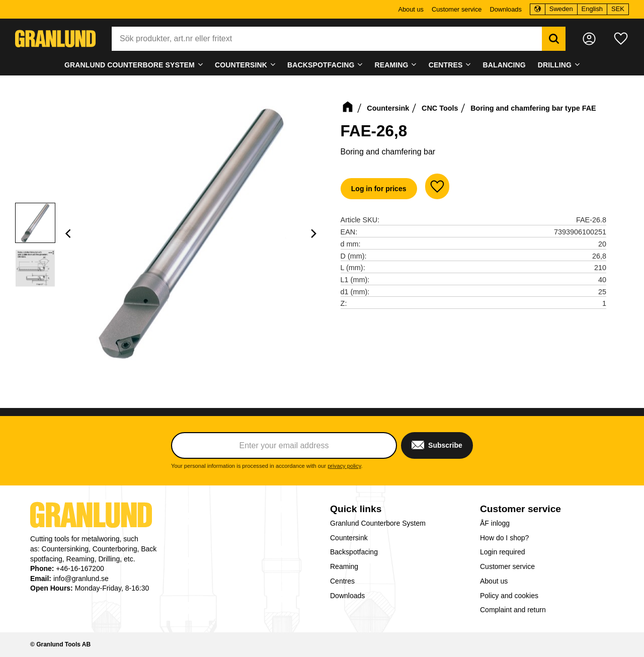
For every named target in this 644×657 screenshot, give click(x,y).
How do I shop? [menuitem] (504, 538)
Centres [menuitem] (446, 65)
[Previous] (69, 233)
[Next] (313, 233)
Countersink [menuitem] (241, 65)
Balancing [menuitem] (504, 65)
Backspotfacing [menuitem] (321, 65)
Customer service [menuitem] (457, 9)
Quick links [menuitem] (356, 509)
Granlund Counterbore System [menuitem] (130, 65)
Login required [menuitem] (503, 552)
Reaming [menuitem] (392, 65)
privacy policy (344, 466)
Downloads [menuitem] (505, 9)
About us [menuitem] (411, 9)
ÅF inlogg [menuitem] (495, 523)
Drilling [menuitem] (555, 65)
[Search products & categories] (327, 39)
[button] (621, 39)
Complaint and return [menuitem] (513, 610)
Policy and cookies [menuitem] (509, 596)
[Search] (554, 39)
